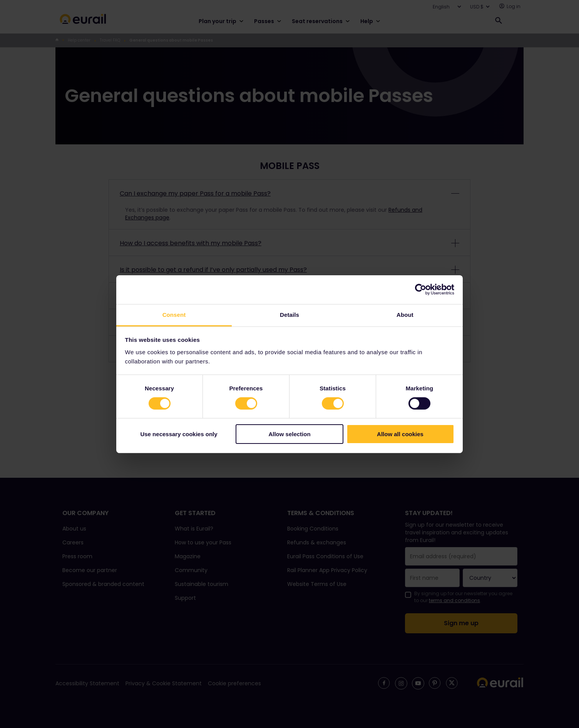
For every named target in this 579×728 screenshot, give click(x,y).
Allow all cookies (400, 434)
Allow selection (289, 434)
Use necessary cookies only (179, 434)
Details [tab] (289, 314)
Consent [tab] (174, 314)
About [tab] (405, 314)
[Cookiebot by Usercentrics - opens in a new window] (421, 290)
